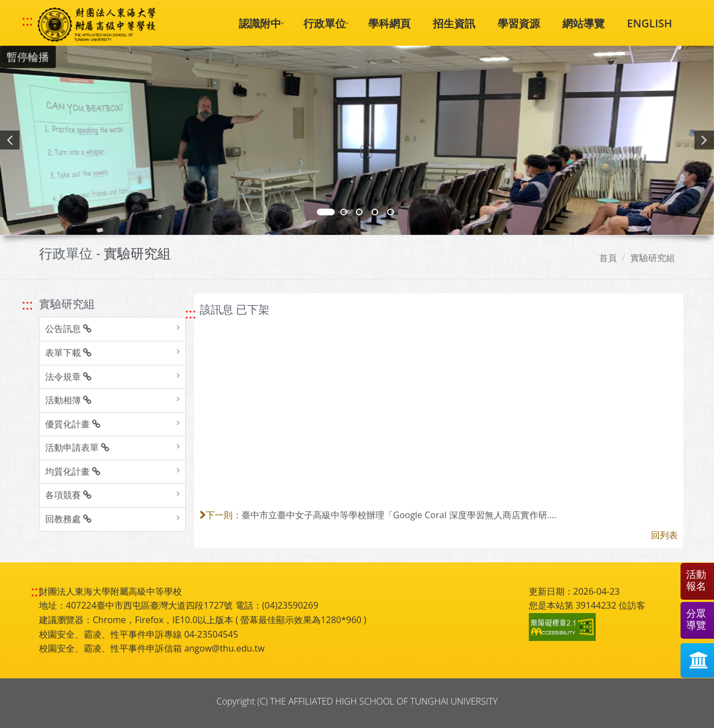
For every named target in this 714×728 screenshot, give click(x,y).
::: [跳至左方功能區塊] (27, 304)
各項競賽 (68, 495)
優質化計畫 (73, 424)
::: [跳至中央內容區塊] (191, 313)
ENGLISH (650, 23)
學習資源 (519, 23)
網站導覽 (583, 23)
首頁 (608, 258)
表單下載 (68, 353)
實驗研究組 (653, 258)
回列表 (664, 535)
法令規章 (68, 377)
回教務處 (68, 519)
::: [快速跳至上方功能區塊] (27, 21)
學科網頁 (389, 23)
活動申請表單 (77, 447)
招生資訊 (454, 23)
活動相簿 (68, 400)
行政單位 (325, 23)
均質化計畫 (73, 471)
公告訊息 (68, 329)
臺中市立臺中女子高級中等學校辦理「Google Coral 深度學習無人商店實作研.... (399, 515)
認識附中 (260, 23)
